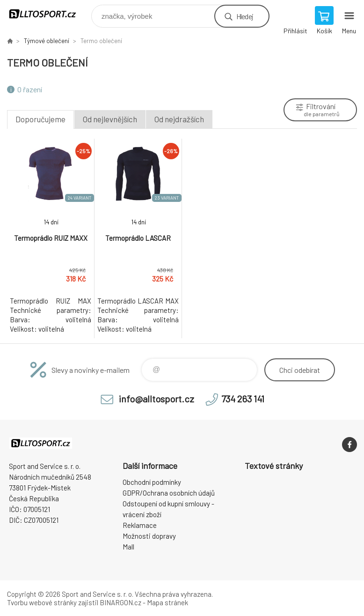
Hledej (245, 16)
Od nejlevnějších (110, 119)
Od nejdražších (179, 119)
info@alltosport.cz (157, 399)
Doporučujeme (40, 119)
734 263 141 (243, 399)
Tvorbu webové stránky (42, 602)
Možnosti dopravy (149, 536)
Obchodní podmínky (152, 482)
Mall (128, 547)
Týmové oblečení (47, 41)
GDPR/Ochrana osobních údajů (169, 493)
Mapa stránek (167, 602)
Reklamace (140, 525)
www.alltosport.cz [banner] (48, 14)
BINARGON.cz (120, 602)
